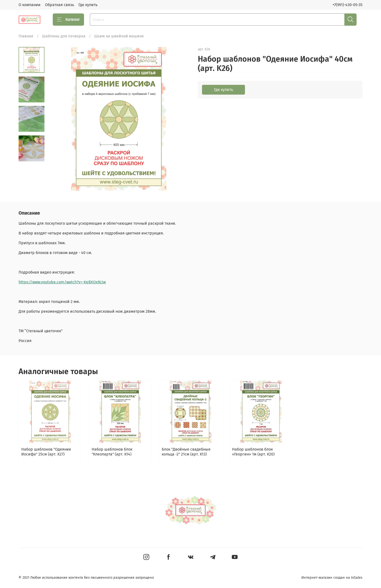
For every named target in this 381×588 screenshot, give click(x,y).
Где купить (88, 5)
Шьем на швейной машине (119, 36)
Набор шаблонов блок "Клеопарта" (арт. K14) (112, 451)
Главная (26, 36)
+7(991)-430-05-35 (347, 5)
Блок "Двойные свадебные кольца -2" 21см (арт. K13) (186, 451)
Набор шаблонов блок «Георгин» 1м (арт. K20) (253, 451)
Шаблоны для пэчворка (64, 36)
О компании (30, 5)
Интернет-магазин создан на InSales (332, 578)
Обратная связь (59, 5)
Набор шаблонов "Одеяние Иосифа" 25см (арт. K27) (46, 451)
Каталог (68, 20)
